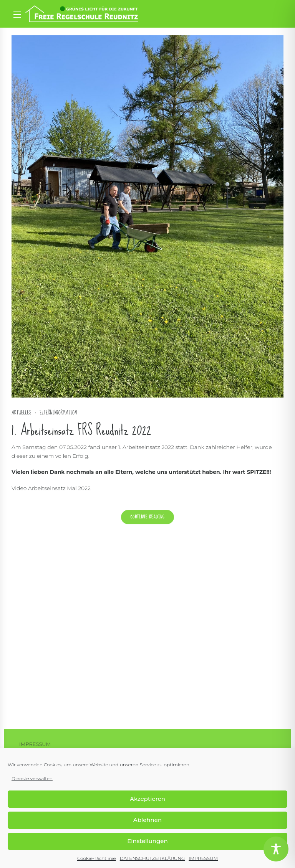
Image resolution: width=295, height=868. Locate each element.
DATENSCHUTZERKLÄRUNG (152, 858)
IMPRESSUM (203, 858)
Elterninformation (58, 413)
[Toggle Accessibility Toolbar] (276, 849)
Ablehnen (147, 820)
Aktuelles (21, 413)
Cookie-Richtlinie (97, 858)
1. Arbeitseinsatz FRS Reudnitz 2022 (81, 431)
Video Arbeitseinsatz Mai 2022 (51, 489)
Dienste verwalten (32, 778)
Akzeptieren (147, 799)
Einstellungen (147, 841)
